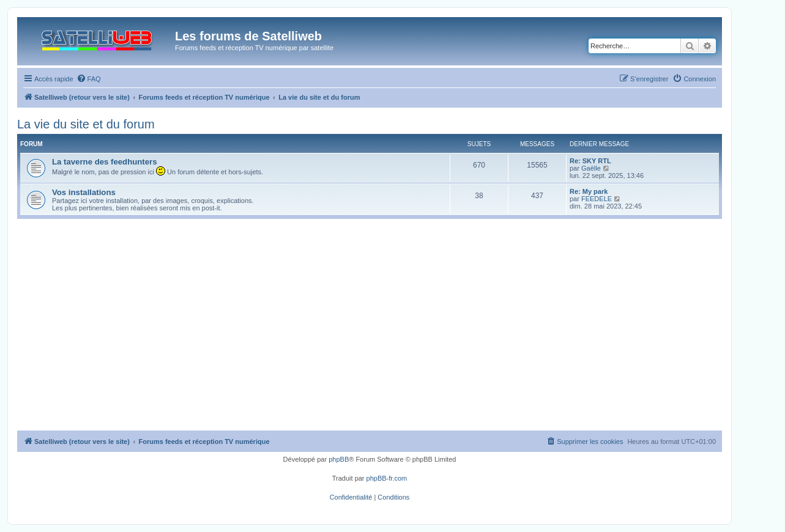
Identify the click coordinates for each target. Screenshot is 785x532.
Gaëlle (591, 168)
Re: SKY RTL (590, 161)
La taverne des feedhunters (105, 162)
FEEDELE (597, 199)
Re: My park (589, 191)
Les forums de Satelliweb (248, 36)
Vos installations (84, 192)
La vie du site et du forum (86, 124)
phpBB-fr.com (387, 478)
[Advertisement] (370, 339)
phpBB (339, 459)
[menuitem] (89, 79)
